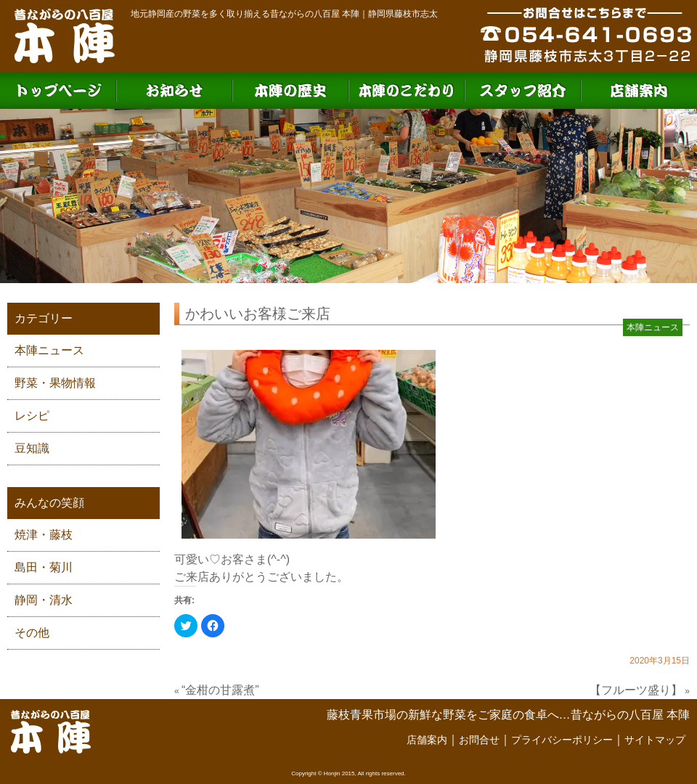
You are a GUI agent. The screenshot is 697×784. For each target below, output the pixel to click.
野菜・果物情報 (55, 383)
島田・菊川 (44, 567)
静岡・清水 (44, 600)
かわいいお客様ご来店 (258, 314)
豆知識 (32, 448)
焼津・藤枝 (44, 535)
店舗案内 (427, 740)
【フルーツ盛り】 (636, 690)
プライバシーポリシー (562, 740)
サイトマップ (655, 740)
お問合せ (479, 740)
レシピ (32, 416)
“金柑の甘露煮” (220, 690)
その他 (32, 633)
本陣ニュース (49, 350)
